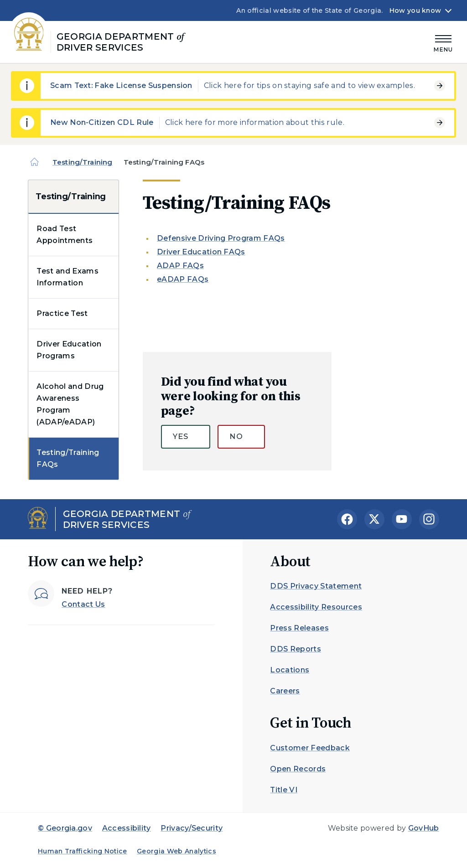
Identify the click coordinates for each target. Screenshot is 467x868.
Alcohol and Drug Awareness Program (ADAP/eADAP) (70, 404)
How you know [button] (415, 10)
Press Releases (299, 628)
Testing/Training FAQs (68, 458)
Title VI (284, 790)
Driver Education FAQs (201, 252)
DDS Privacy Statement (316, 586)
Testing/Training (82, 162)
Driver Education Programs (69, 350)
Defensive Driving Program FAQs (221, 238)
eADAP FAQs (183, 279)
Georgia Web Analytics (176, 851)
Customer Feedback (310, 748)
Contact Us (83, 604)
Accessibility (127, 828)
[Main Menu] (443, 42)
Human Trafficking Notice (83, 851)
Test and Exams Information (67, 277)
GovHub (424, 828)
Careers (285, 691)
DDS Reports (296, 649)
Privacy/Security (192, 828)
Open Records (298, 769)
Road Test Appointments (65, 235)
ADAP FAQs (180, 266)
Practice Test (62, 313)
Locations (290, 670)
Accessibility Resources (316, 607)
